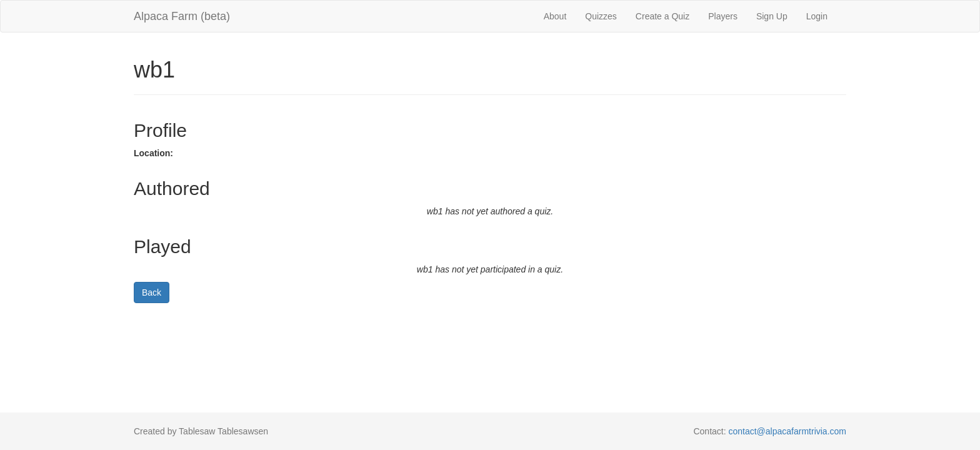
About (555, 16)
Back (152, 292)
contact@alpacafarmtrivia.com (787, 431)
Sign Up (772, 16)
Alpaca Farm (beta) (182, 16)
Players (723, 16)
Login (817, 16)
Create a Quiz (662, 16)
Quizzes (601, 16)
